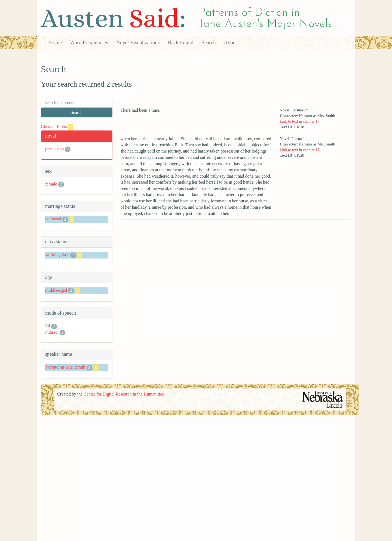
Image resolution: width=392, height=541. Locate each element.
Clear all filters (57, 127)
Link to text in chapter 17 (299, 121)
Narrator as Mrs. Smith (65, 367)
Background (181, 42)
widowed (53, 219)
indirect (52, 332)
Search (209, 42)
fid (48, 326)
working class (57, 255)
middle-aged (56, 290)
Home (55, 42)
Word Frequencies (89, 42)
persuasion (54, 149)
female (51, 184)
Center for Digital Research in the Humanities (124, 394)
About (231, 42)
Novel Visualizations (138, 42)
